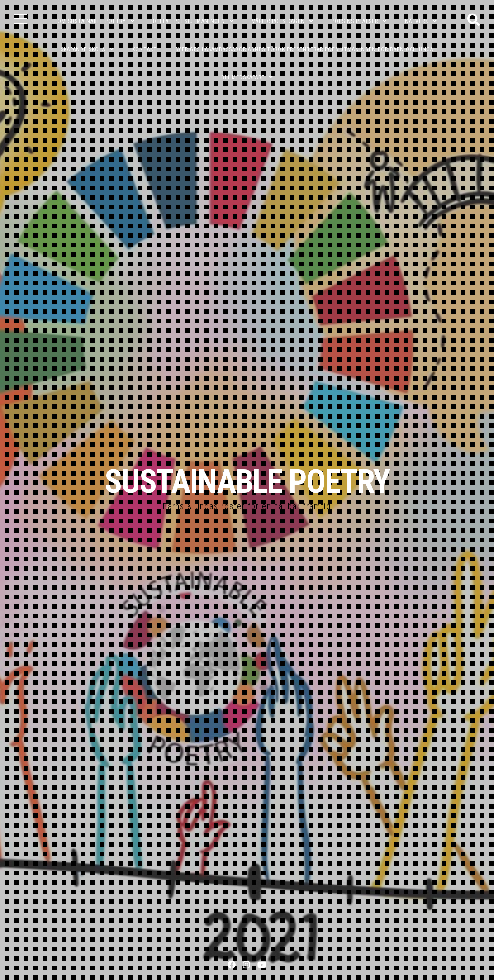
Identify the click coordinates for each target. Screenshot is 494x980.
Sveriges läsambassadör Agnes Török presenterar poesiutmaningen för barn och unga (304, 49)
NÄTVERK (417, 21)
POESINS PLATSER (355, 21)
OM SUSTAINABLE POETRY (92, 21)
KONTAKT (145, 49)
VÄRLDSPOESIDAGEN (278, 21)
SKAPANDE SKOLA (83, 49)
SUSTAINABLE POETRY (247, 482)
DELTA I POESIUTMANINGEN (189, 21)
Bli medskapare (243, 77)
